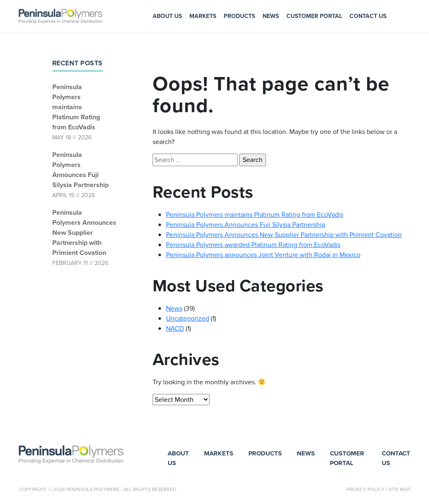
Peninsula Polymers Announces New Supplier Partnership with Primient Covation (81, 233)
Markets (203, 16)
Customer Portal (314, 16)
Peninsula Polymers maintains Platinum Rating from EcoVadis (76, 107)
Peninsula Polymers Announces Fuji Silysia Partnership (80, 170)
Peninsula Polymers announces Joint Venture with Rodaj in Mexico (263, 255)
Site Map (399, 489)
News (271, 16)
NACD (175, 328)
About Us (167, 16)
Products (239, 16)
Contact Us (368, 16)
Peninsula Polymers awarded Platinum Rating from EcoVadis (253, 245)
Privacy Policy (365, 489)
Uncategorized (188, 318)
